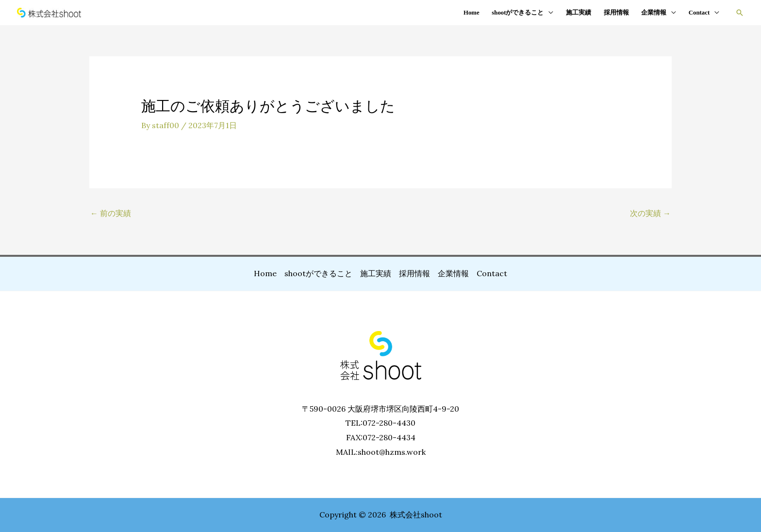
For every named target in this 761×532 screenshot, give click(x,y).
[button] (740, 13)
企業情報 (654, 13)
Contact (699, 13)
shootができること (518, 13)
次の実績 (650, 213)
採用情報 (616, 13)
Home (471, 13)
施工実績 (579, 13)
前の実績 (111, 213)
